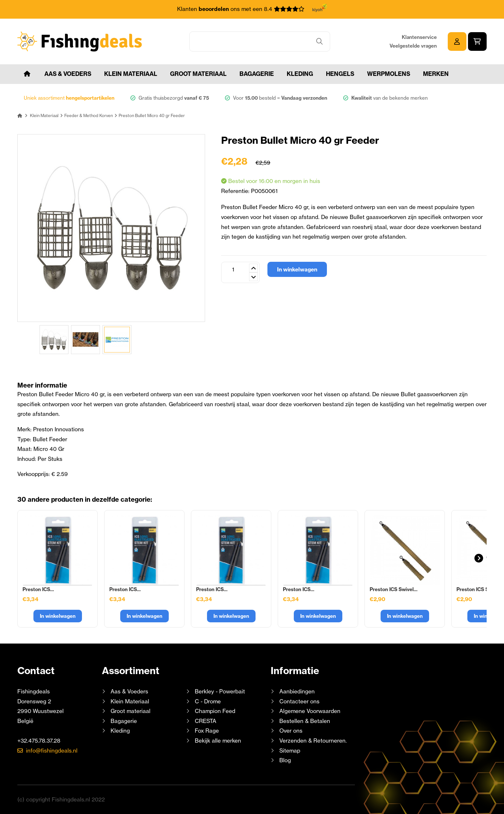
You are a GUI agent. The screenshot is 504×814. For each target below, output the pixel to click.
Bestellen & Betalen (305, 721)
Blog (284, 760)
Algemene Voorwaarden (310, 711)
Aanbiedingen (297, 691)
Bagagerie (257, 74)
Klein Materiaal (131, 74)
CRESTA (206, 721)
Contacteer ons (299, 701)
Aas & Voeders (68, 74)
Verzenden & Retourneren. (313, 741)
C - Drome (208, 701)
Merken (436, 74)
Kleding (300, 74)
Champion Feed (215, 711)
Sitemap (290, 750)
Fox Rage (207, 731)
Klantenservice (419, 37)
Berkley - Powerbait (220, 691)
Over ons (291, 731)
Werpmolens (389, 74)
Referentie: (236, 191)
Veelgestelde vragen (413, 46)
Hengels (340, 74)
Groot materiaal (198, 74)
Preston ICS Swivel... (394, 589)
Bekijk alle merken (218, 741)
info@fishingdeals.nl (52, 750)
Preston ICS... (38, 589)
